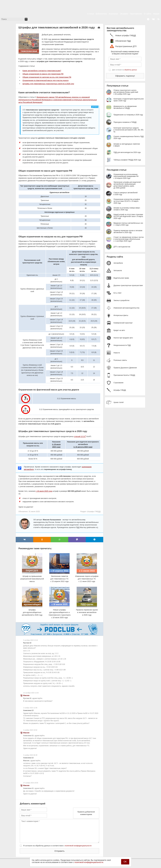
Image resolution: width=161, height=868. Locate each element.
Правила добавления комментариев (86, 813)
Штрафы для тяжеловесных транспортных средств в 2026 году (48, 84)
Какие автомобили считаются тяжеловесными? (42, 71)
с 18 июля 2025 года (44, 491)
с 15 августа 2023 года (83, 447)
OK (125, 862)
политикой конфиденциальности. (89, 862)
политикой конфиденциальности (78, 846)
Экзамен (124, 14)
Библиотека (101, 14)
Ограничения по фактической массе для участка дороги (46, 80)
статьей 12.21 (80, 436)
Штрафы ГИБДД (94, 511)
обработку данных (131, 70)
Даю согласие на (125, 70)
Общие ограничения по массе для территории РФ (43, 74)
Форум (156, 14)
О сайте (148, 14)
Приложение (136, 14)
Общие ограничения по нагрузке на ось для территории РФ (47, 77)
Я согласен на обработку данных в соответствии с (57, 846)
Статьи (91, 14)
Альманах (113, 14)
